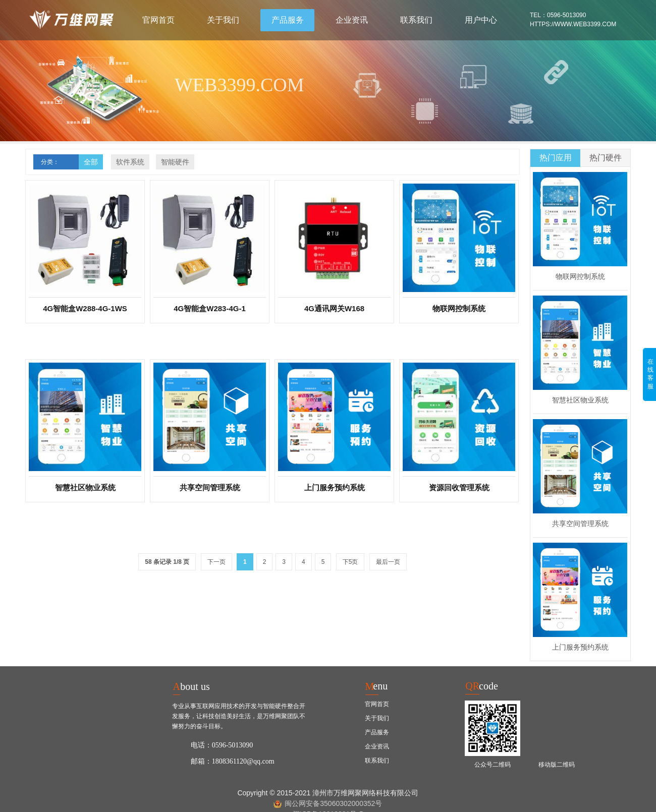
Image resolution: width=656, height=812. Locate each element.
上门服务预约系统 (580, 647)
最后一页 (388, 562)
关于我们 (223, 20)
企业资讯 (352, 20)
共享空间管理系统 (580, 524)
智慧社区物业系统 (580, 400)
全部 (91, 162)
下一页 (216, 562)
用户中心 (481, 20)
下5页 (350, 562)
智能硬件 (175, 162)
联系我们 (416, 20)
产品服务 (288, 20)
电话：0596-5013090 (222, 745)
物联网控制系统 (580, 276)
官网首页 (158, 20)
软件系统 (130, 162)
